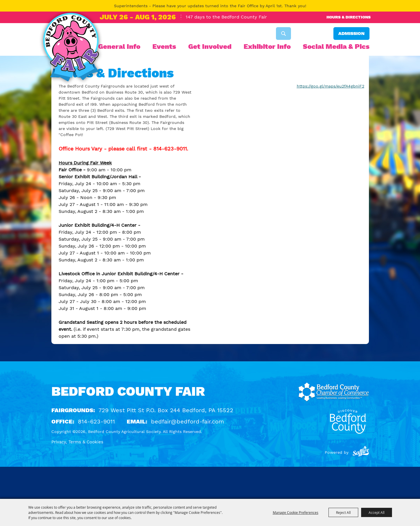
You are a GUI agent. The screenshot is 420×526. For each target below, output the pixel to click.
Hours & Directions (349, 17)
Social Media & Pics (336, 47)
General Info (119, 47)
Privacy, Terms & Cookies (77, 474)
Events (164, 47)
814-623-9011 (96, 453)
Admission (351, 33)
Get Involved (210, 47)
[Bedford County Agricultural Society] (71, 49)
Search (283, 34)
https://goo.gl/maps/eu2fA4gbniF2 (331, 118)
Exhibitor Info (267, 47)
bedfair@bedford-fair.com (187, 453)
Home (59, 92)
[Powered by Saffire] (361, 484)
